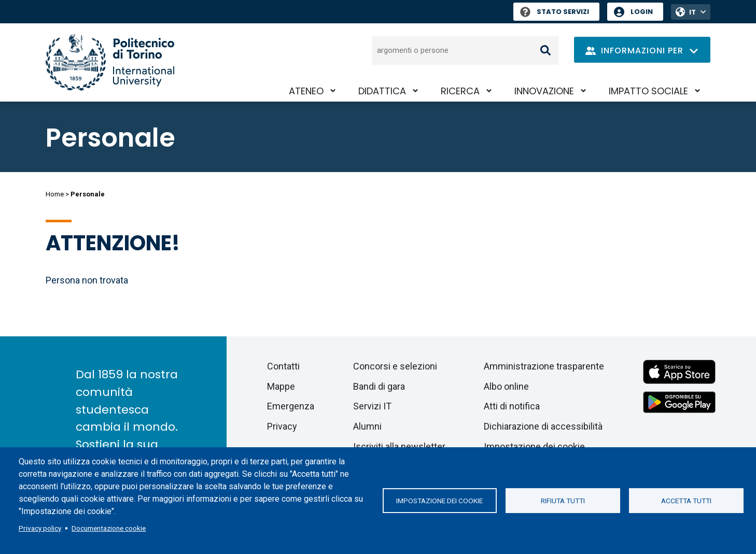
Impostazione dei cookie (439, 501)
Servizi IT (372, 406)
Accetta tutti (686, 501)
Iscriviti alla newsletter (399, 446)
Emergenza (291, 406)
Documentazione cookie (109, 528)
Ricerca (460, 91)
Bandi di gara (379, 386)
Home (55, 194)
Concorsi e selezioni (395, 366)
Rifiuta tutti (563, 501)
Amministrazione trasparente (544, 366)
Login (642, 12)
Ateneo (306, 91)
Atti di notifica (512, 406)
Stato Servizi (555, 12)
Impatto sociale (648, 91)
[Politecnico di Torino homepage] (110, 62)
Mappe (281, 386)
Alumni (367, 426)
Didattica (382, 91)
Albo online (506, 386)
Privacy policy (40, 528)
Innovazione (544, 91)
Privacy (282, 426)
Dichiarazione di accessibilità (543, 426)
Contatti (283, 366)
